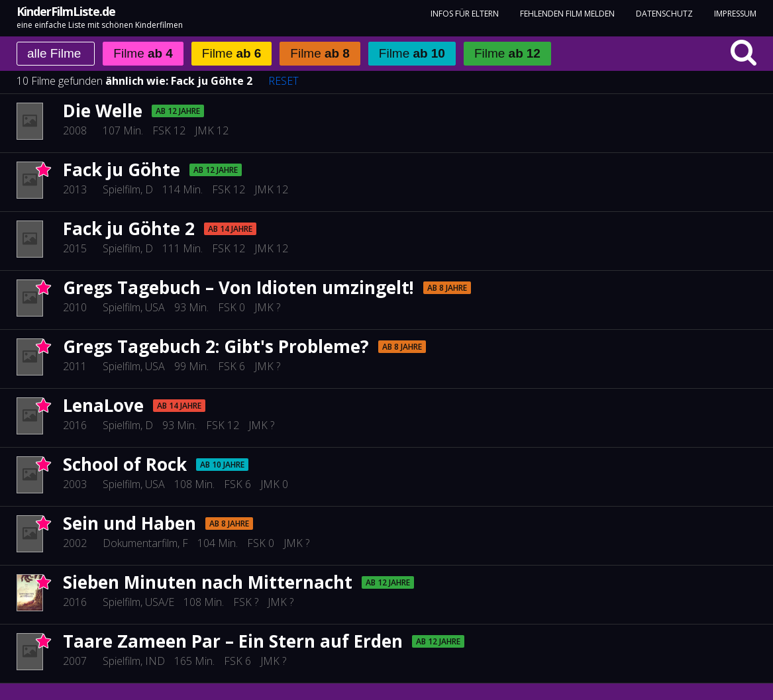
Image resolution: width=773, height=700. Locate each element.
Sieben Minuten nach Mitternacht (208, 582)
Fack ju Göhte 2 (212, 81)
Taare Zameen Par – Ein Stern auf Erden (233, 641)
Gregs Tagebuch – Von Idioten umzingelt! (238, 287)
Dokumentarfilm (140, 543)
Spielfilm (122, 189)
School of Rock (125, 464)
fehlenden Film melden (567, 14)
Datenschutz (664, 14)
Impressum (735, 14)
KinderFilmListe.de (66, 11)
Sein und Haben (129, 523)
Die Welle (103, 111)
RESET (283, 81)
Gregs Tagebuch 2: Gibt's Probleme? (216, 346)
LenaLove (103, 405)
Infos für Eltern (465, 14)
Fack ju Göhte (122, 170)
